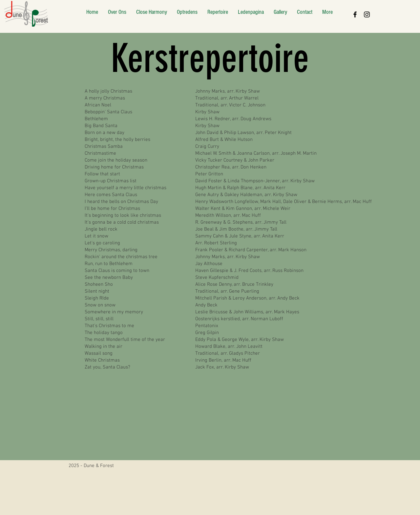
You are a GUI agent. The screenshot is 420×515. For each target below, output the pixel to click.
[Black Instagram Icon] (367, 14)
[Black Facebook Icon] (355, 14)
